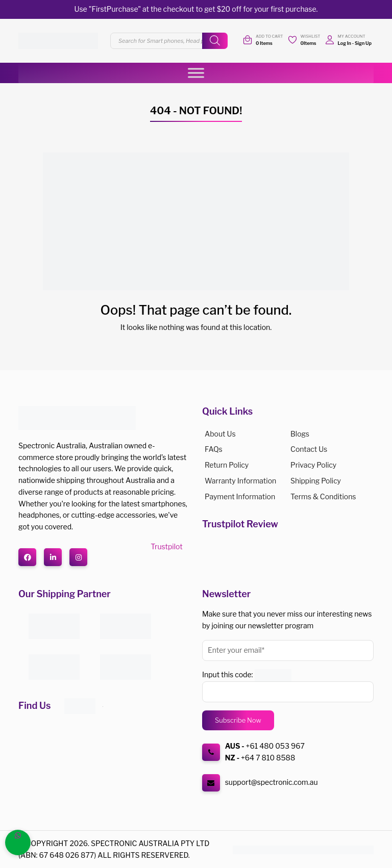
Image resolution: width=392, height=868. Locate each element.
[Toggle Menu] (196, 73)
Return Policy (227, 465)
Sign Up (363, 43)
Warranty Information (240, 481)
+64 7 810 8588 (268, 758)
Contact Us (309, 449)
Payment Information (240, 496)
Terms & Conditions (323, 496)
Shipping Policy (316, 481)
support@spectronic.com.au (272, 782)
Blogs (300, 434)
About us (220, 434)
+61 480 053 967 (275, 746)
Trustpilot (166, 546)
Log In (345, 43)
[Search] (215, 41)
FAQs (214, 449)
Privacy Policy (313, 465)
